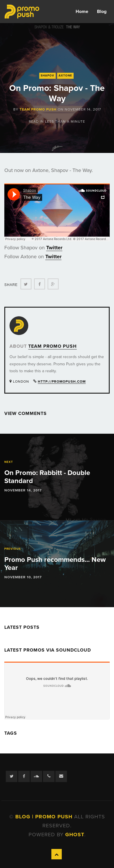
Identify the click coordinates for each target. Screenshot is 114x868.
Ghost (75, 835)
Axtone (65, 76)
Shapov (47, 76)
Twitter (54, 248)
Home (82, 12)
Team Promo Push (38, 109)
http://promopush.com (62, 381)
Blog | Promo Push (45, 817)
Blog (102, 12)
